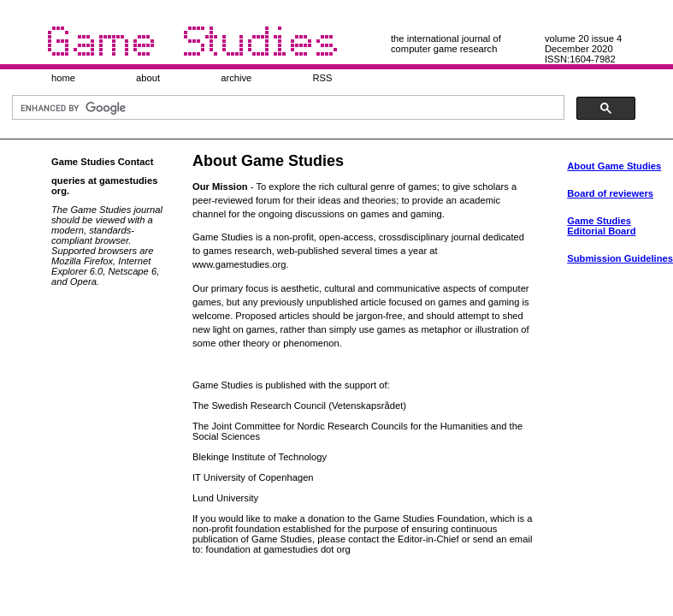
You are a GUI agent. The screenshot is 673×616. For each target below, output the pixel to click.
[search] (286, 108)
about (148, 78)
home (63, 78)
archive (236, 78)
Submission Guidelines (620, 258)
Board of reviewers (610, 193)
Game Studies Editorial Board (601, 226)
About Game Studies (614, 166)
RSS (322, 78)
